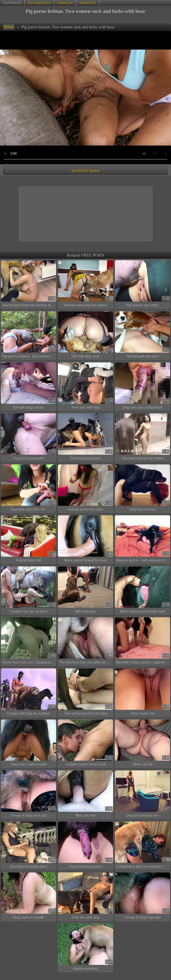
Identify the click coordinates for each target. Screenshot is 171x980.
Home (9, 27)
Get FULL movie (85, 171)
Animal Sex (65, 3)
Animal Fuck (88, 3)
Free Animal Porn (39, 3)
